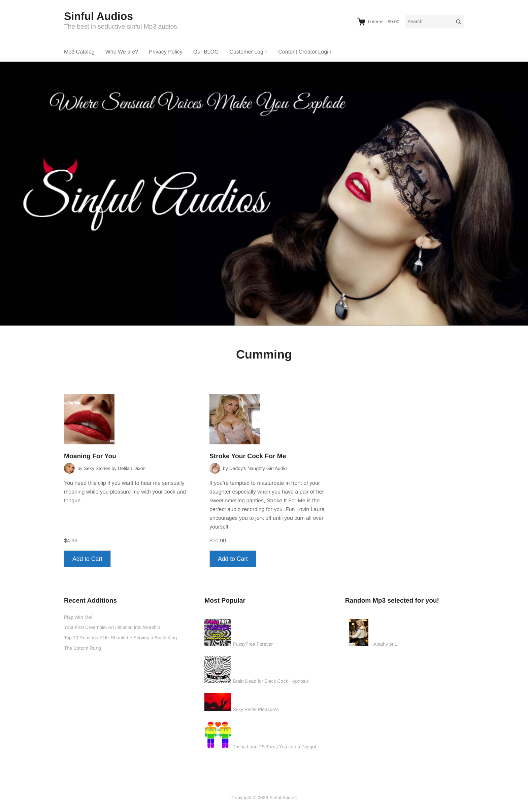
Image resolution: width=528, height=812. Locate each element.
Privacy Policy (166, 52)
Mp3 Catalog (79, 52)
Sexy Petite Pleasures (256, 709)
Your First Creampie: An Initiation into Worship (112, 627)
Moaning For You (90, 456)
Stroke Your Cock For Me (248, 456)
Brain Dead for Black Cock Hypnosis (271, 681)
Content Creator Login (305, 52)
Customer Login (248, 52)
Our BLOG (206, 52)
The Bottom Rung (82, 648)
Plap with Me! (78, 617)
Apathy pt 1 (385, 644)
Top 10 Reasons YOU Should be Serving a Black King (120, 638)
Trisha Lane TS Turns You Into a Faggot (274, 747)
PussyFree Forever (253, 644)
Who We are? (122, 52)
